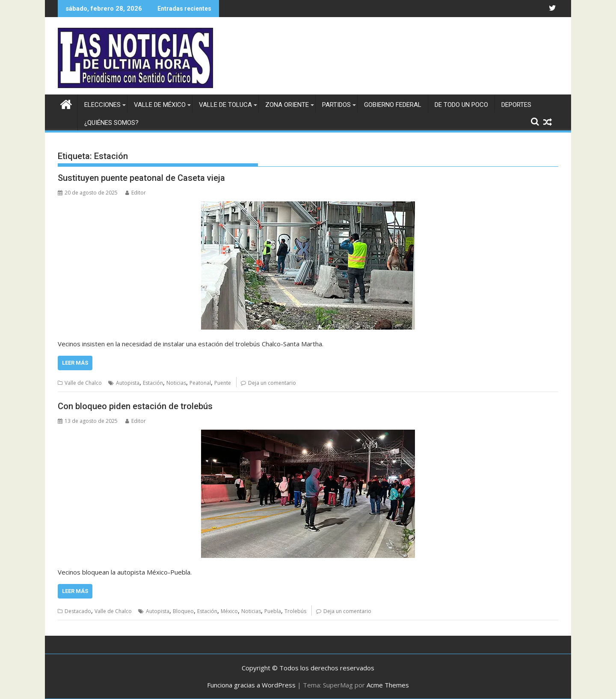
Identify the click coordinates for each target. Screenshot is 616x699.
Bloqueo (183, 611)
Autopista (128, 383)
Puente (223, 383)
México (229, 611)
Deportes (516, 105)
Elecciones (102, 105)
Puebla (273, 611)
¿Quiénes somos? (111, 123)
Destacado (78, 611)
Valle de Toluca (225, 105)
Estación (153, 383)
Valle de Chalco (83, 383)
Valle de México (160, 105)
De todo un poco (461, 105)
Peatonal (200, 383)
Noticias (176, 383)
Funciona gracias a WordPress (251, 685)
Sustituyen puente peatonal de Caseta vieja (141, 178)
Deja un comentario (272, 383)
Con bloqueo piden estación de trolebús (135, 406)
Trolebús (295, 611)
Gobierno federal (393, 105)
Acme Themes (388, 685)
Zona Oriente (287, 105)
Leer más (75, 363)
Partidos (336, 105)
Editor (136, 193)
